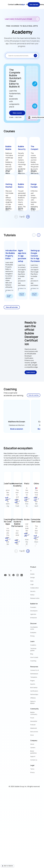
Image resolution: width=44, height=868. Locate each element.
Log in (23, 4)
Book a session (17, 429)
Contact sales (13, 4)
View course (17, 113)
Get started (34, 4)
